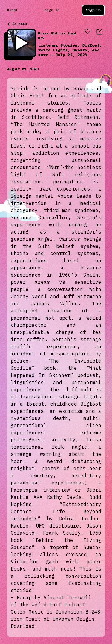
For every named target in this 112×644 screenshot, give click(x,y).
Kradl (12, 10)
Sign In (52, 10)
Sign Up (93, 10)
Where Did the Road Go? (57, 36)
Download (23, 626)
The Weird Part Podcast (53, 605)
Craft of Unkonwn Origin (60, 619)
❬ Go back (17, 24)
